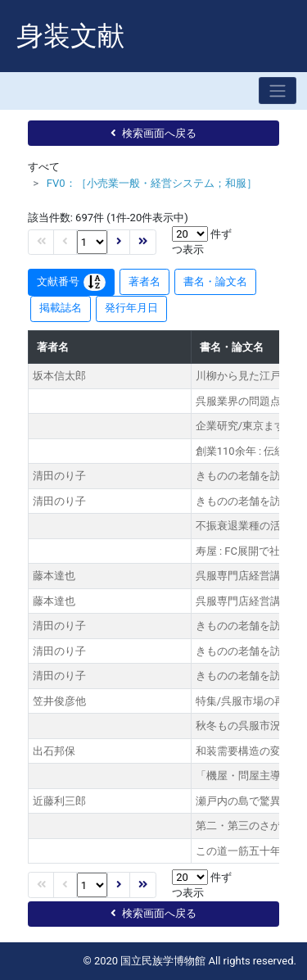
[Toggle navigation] (278, 91)
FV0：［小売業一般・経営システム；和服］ (152, 183)
